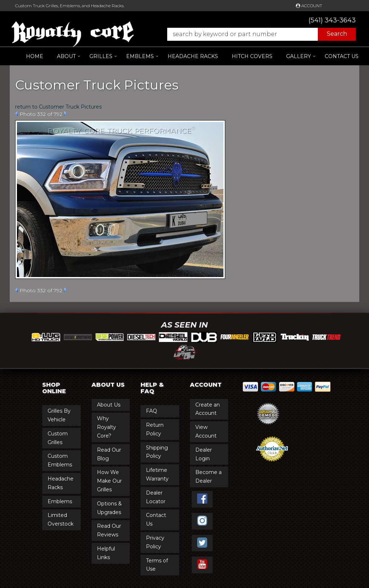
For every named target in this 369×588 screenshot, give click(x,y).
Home (35, 56)
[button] (258, 34)
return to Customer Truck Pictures (58, 107)
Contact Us (342, 56)
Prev (16, 114)
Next (65, 114)
